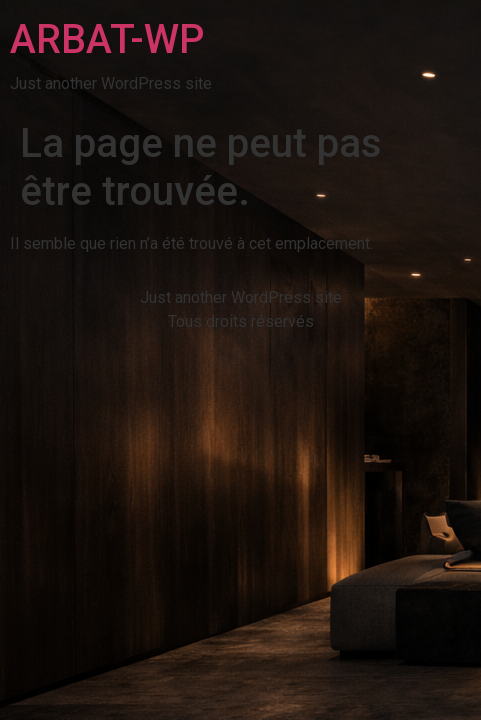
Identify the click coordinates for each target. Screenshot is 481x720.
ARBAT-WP (107, 39)
